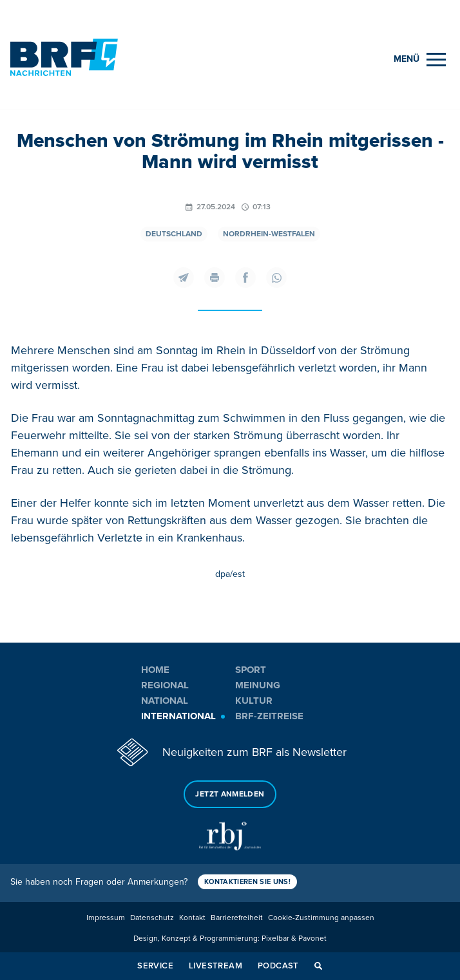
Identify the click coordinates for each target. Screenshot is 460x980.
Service (155, 966)
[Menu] (420, 60)
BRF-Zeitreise (269, 716)
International (178, 716)
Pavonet (312, 938)
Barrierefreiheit (237, 918)
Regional (165, 685)
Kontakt (192, 918)
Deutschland (174, 234)
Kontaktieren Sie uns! (247, 882)
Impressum (106, 918)
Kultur (254, 701)
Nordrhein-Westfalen (269, 234)
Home (155, 670)
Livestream (216, 966)
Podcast (278, 966)
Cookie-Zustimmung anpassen (321, 918)
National (165, 701)
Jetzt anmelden (230, 794)
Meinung (258, 685)
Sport (251, 670)
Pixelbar (275, 938)
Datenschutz (152, 918)
